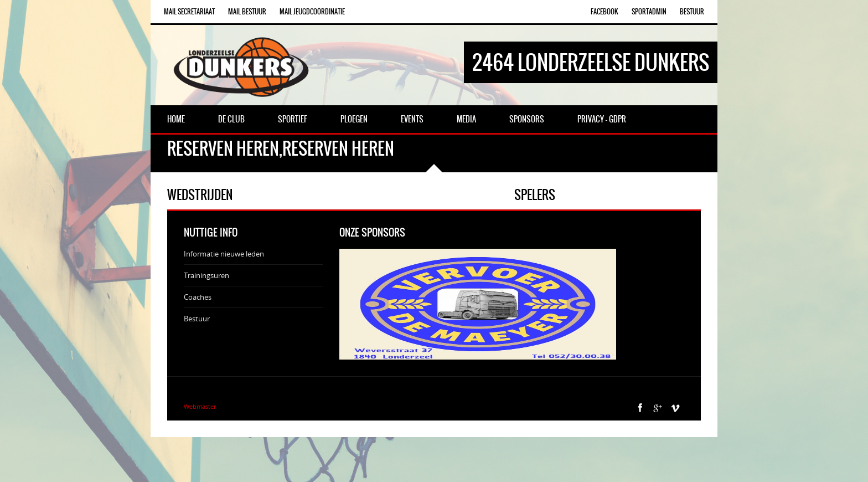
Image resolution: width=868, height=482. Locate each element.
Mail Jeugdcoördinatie (312, 12)
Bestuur (692, 12)
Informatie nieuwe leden (224, 254)
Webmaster (200, 406)
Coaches (198, 297)
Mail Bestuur (247, 12)
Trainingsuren (206, 275)
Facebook (604, 12)
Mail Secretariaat (189, 12)
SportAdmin (649, 12)
